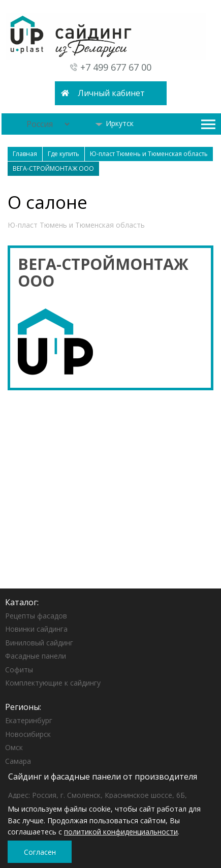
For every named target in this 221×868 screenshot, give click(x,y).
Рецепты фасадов (36, 616)
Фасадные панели (36, 656)
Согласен (40, 852)
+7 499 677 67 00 (116, 67)
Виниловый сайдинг (39, 643)
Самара (18, 761)
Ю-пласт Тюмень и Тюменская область (76, 225)
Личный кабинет (111, 93)
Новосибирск (28, 734)
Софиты (19, 670)
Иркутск (115, 123)
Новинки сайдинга (36, 629)
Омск (14, 747)
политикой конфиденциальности (121, 832)
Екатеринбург (29, 720)
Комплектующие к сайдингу (53, 683)
